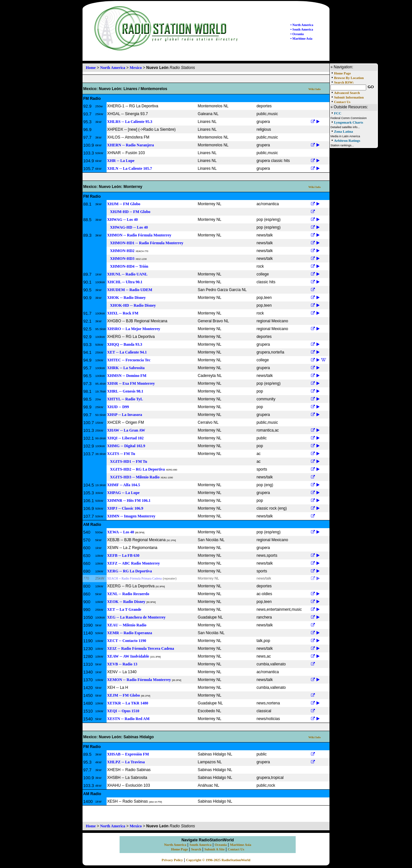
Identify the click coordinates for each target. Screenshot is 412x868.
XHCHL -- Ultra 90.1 (125, 282)
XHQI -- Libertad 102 (125, 438)
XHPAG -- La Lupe (123, 493)
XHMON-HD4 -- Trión (128, 266)
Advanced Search (347, 93)
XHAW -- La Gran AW (126, 430)
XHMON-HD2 (121, 251)
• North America (302, 25)
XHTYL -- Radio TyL (125, 399)
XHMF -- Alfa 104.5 (124, 485)
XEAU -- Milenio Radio (127, 625)
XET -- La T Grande (124, 609)
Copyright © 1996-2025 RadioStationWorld (218, 860)
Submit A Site (214, 849)
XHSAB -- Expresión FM (128, 754)
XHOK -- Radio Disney (127, 298)
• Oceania (297, 34)
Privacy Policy (172, 860)
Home (91, 68)
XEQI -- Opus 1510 (123, 711)
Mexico (136, 68)
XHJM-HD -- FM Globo (129, 212)
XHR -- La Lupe (121, 161)
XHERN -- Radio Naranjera (131, 145)
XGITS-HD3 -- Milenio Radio (133, 477)
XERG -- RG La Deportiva (130, 571)
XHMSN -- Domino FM (127, 376)
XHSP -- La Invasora (125, 415)
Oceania (221, 845)
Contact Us (342, 102)
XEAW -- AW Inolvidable (128, 656)
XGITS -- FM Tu (121, 454)
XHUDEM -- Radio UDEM (130, 290)
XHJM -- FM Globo (124, 204)
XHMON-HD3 (121, 259)
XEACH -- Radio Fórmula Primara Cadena (135, 578)
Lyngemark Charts (349, 122)
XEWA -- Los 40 (121, 532)
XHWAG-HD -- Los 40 (128, 227)
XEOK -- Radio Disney (126, 602)
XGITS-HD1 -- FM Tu (127, 461)
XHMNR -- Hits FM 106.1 (129, 501)
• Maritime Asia (301, 39)
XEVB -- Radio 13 (122, 664)
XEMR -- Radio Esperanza (130, 633)
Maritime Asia (241, 845)
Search (196, 849)
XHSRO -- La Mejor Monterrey (134, 329)
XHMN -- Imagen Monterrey (131, 516)
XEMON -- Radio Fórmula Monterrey (139, 680)
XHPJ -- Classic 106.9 (125, 508)
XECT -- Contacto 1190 (127, 641)
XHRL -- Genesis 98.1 (125, 391)
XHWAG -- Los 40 (122, 220)
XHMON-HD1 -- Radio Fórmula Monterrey (145, 243)
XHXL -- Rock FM (123, 313)
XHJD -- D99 (118, 407)
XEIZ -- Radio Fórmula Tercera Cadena (141, 648)
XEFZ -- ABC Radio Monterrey (134, 563)
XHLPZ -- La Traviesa (126, 762)
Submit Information (349, 97)
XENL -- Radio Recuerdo (128, 594)
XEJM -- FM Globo (124, 695)
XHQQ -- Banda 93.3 (125, 344)
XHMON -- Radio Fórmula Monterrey (139, 235)
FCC (338, 113)
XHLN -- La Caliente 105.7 (130, 168)
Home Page (342, 73)
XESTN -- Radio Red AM (129, 719)
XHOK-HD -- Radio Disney (132, 305)
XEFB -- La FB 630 (123, 555)
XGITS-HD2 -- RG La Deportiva (136, 469)
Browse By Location (349, 78)
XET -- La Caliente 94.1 (127, 352)
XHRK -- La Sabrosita (126, 368)
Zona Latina (343, 131)
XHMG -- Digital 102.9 (126, 446)
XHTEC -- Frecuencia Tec (129, 360)
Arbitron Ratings (347, 140)
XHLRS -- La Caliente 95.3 (130, 122)
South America (200, 845)
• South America (302, 29)
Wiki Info (315, 89)
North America (113, 68)
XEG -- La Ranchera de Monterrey (136, 617)
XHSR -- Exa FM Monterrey (131, 383)
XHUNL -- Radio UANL (127, 274)
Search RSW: (344, 82)
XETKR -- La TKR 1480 (128, 703)
